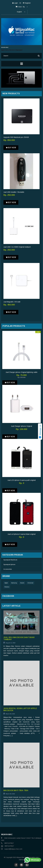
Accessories (8, 569)
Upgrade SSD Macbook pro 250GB (16, 137)
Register (27, 3)
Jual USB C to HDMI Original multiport (17, 247)
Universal (30, 583)
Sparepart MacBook (10, 560)
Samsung (14, 583)
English (21, 12)
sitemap (21, 860)
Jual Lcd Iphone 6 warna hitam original (21, 534)
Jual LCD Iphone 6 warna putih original (21, 480)
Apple (6, 583)
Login (15, 3)
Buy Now (11, 148)
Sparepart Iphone (9, 564)
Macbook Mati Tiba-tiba (16, 790)
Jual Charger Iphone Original (21, 426)
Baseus (7, 587)
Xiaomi (22, 583)
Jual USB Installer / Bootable (14, 192)
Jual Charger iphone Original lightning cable (21, 372)
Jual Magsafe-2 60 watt (12, 302)
